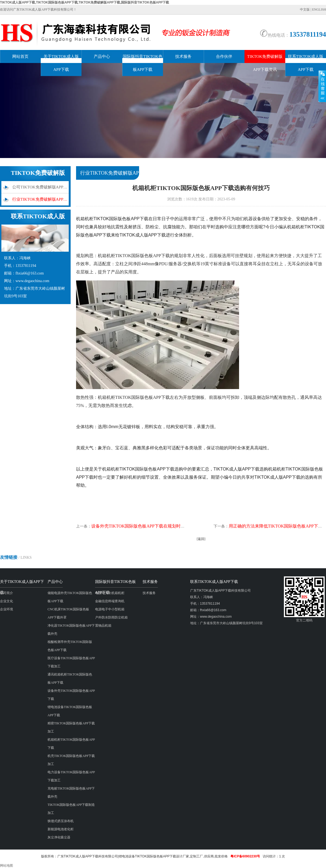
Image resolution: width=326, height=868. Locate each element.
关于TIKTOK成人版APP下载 (61, 63)
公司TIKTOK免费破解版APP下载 (40, 187)
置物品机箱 (103, 626)
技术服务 (183, 56)
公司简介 (7, 593)
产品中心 (102, 56)
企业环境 (7, 609)
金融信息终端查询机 (110, 601)
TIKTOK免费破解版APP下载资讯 (265, 63)
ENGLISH (319, 10)
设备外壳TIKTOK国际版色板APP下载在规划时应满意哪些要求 (151, 526)
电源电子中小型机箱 (110, 609)
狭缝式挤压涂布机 (61, 821)
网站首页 (20, 56)
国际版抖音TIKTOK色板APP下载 (143, 63)
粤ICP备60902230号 (245, 856)
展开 (322, 86)
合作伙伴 (224, 56)
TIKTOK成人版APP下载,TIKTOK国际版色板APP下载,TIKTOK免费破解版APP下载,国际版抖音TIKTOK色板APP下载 (84, 2)
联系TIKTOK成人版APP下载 (306, 63)
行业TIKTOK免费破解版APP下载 (40, 199)
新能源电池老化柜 (61, 829)
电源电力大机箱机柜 (110, 593)
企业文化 (7, 601)
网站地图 (7, 866)
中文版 (305, 10)
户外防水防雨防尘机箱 (111, 617)
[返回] (201, 539)
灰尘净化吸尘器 (59, 837)
